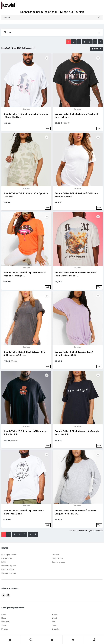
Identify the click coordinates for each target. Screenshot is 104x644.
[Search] (52, 17)
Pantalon (5, 622)
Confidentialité (8, 569)
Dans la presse (58, 562)
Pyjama (5, 629)
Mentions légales (9, 566)
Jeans (55, 625)
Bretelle (55, 629)
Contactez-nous (9, 573)
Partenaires (7, 558)
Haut (4, 618)
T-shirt (55, 614)
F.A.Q (4, 562)
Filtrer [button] (52, 32)
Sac (54, 622)
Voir (48, 128)
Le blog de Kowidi (9, 555)
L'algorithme (57, 558)
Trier (96, 49)
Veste (4, 625)
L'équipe (56, 555)
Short (54, 618)
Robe (4, 614)
